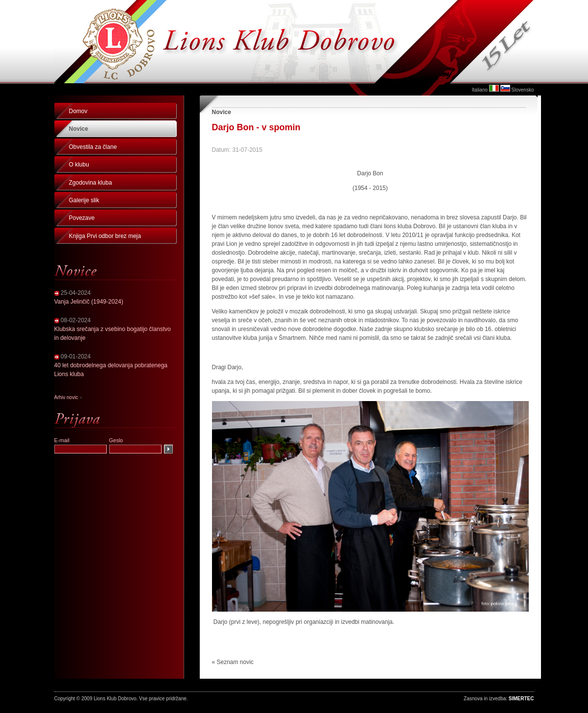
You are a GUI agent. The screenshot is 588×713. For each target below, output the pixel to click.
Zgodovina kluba (91, 183)
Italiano (480, 90)
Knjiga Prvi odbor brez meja (105, 236)
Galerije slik (84, 200)
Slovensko (522, 90)
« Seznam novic (233, 662)
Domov (78, 111)
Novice (79, 129)
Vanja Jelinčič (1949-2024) (89, 302)
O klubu (79, 165)
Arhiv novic (66, 397)
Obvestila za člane (93, 147)
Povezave (82, 218)
